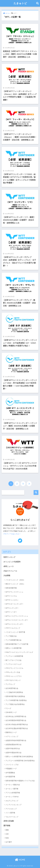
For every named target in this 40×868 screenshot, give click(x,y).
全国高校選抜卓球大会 (13, 745)
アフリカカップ (11, 809)
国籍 (7, 830)
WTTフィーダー (11, 612)
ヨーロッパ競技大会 (13, 785)
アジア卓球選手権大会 (13, 640)
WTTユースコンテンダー (14, 624)
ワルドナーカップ (12, 817)
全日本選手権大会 (12, 688)
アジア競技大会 (11, 636)
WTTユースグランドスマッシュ (17, 616)
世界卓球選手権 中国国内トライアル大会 (20, 781)
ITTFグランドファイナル (14, 668)
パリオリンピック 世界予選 (15, 632)
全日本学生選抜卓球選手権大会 (17, 728)
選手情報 (7, 826)
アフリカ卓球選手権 (13, 793)
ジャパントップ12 (12, 765)
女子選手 (9, 842)
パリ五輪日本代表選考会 (14, 692)
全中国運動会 (10, 773)
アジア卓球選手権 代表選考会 (16, 700)
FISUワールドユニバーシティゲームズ (19, 652)
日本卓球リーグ (11, 712)
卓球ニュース (9, 566)
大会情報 (7, 576)
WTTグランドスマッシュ (14, 592)
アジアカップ (10, 684)
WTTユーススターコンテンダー (17, 620)
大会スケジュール (10, 571)
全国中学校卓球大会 (13, 748)
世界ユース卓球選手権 (13, 648)
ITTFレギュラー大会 (13, 672)
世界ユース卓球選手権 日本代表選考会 (19, 757)
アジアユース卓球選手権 (14, 656)
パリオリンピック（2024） (15, 580)
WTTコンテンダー (12, 608)
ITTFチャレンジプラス (14, 676)
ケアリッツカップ (12, 736)
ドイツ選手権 (10, 813)
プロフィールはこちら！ (12, 534)
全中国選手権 (10, 777)
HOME (20, 860)
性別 (7, 838)
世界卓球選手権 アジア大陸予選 (17, 644)
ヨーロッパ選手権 (12, 789)
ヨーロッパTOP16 (12, 797)
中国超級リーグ (11, 769)
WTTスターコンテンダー (14, 604)
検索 (36, 492)
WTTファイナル (11, 596)
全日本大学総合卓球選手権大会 (17, 724)
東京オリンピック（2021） (15, 584)
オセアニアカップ (12, 801)
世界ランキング (9, 557)
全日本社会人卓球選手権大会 (16, 716)
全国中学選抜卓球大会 (13, 753)
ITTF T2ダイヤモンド (13, 680)
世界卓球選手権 (11, 588)
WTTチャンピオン (12, 600)
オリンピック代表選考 (12, 562)
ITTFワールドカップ (13, 628)
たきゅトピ (20, 3)
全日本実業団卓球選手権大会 (16, 720)
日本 (7, 834)
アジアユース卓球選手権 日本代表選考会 (20, 761)
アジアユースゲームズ (13, 664)
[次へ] (29, 484)
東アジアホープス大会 (13, 660)
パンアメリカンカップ (13, 805)
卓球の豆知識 (9, 821)
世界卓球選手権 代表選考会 (15, 696)
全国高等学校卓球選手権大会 (16, 740)
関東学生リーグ (11, 732)
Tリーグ (8, 708)
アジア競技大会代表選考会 (15, 704)
